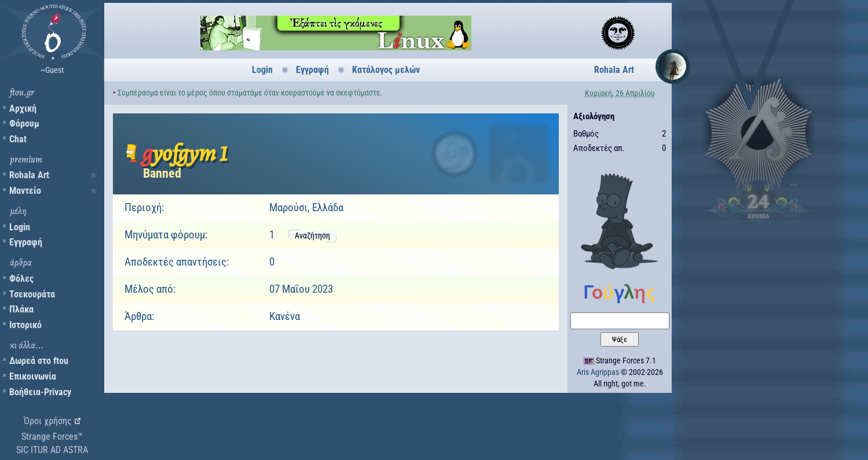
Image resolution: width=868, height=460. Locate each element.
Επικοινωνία (33, 376)
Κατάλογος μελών (386, 70)
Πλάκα (21, 309)
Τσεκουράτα (32, 294)
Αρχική (23, 108)
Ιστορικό (25, 325)
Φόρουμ (24, 124)
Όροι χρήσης (48, 421)
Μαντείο (25, 191)
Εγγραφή (26, 242)
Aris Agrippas (598, 372)
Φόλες (21, 279)
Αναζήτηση (312, 235)
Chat (18, 139)
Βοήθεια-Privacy (40, 392)
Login (20, 227)
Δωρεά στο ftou (39, 361)
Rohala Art (29, 175)
